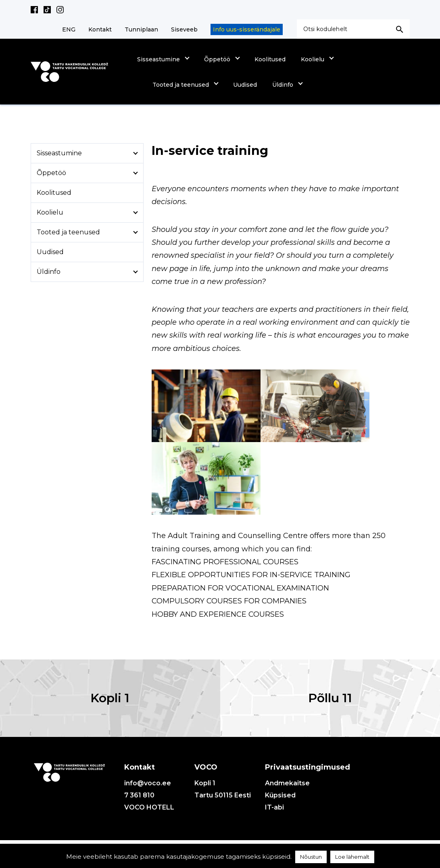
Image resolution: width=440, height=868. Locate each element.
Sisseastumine (158, 59)
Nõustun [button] (311, 857)
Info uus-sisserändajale (247, 29)
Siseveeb (184, 29)
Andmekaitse (287, 783)
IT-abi (274, 807)
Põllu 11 (330, 698)
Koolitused (270, 59)
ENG (69, 29)
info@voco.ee (148, 783)
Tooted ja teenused (181, 85)
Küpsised (280, 795)
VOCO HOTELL (149, 807)
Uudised (245, 85)
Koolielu (313, 59)
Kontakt (100, 29)
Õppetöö (217, 59)
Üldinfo (283, 85)
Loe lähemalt (352, 857)
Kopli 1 (110, 698)
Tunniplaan (141, 29)
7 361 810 (139, 795)
